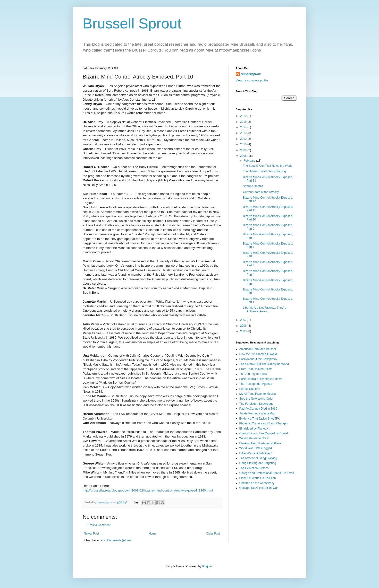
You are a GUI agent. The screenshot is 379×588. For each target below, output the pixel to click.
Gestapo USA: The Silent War (259, 488)
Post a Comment (100, 525)
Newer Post (92, 534)
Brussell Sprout (132, 23)
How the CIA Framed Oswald (258, 354)
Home (152, 534)
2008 (244, 156)
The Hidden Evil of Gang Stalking (264, 171)
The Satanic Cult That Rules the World (268, 166)
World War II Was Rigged (256, 448)
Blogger (207, 566)
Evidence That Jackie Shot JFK (260, 419)
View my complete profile (252, 80)
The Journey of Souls (253, 374)
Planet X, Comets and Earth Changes (264, 423)
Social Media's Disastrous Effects (261, 379)
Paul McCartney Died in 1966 (258, 409)
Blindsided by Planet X (254, 429)
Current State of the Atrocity (261, 192)
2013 (244, 133)
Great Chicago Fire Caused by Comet (264, 433)
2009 (244, 150)
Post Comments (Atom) (116, 540)
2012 (244, 139)
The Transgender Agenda (256, 384)
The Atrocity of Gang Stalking (258, 458)
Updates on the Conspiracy (257, 483)
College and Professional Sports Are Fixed (267, 473)
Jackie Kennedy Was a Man (257, 413)
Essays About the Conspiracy (258, 359)
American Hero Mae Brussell (258, 349)
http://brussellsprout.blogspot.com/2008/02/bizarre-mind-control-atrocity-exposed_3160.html (148, 490)
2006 (244, 326)
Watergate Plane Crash (254, 438)
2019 (244, 116)
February (250, 161)
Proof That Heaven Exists (256, 369)
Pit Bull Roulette (250, 389)
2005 (244, 331)
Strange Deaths (253, 186)
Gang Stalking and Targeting (258, 463)
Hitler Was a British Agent (256, 453)
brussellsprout (251, 74)
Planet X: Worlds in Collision (258, 478)
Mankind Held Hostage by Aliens (260, 443)
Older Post (213, 534)
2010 (244, 144)
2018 (244, 122)
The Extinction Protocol (254, 468)
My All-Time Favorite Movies (258, 394)
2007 (244, 320)
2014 (244, 127)
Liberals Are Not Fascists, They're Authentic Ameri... (265, 309)
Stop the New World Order (257, 399)
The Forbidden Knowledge (257, 404)
